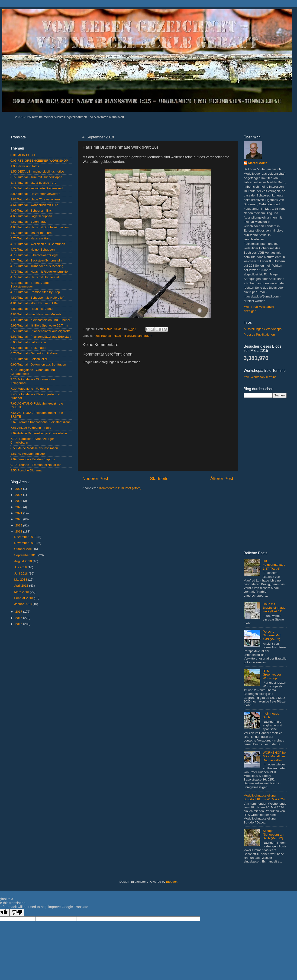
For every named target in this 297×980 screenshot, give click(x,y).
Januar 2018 (23, 604)
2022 (19, 507)
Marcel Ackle (258, 163)
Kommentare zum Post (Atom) (120, 488)
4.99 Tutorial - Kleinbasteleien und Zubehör (40, 320)
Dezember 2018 (26, 537)
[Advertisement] (41, 703)
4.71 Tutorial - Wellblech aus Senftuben (38, 244)
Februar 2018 (24, 598)
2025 (19, 495)
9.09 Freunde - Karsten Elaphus (33, 459)
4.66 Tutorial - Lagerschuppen (31, 216)
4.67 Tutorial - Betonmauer (29, 222)
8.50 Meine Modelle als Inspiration (34, 448)
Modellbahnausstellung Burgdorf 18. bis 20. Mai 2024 (264, 797)
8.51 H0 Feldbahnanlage (28, 454)
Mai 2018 (21, 580)
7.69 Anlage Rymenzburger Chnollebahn (39, 433)
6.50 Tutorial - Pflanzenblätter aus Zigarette (40, 331)
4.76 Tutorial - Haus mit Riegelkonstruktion (40, 272)
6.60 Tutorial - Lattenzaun (28, 342)
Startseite (159, 479)
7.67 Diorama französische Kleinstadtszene (41, 422)
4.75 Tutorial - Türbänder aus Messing (37, 266)
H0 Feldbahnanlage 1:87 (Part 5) (274, 565)
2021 (19, 513)
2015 (19, 624)
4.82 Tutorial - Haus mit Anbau (32, 309)
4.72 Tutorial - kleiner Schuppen (33, 250)
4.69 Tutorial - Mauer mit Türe (31, 233)
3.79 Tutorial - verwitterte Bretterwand (37, 188)
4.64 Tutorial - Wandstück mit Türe (34, 205)
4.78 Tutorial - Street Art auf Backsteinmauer (30, 285)
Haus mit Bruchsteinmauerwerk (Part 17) (274, 608)
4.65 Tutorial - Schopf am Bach (32, 211)
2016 (19, 618)
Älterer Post (222, 479)
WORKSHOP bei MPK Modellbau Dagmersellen (274, 756)
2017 (19, 612)
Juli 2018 (21, 567)
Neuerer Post (95, 479)
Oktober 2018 (24, 549)
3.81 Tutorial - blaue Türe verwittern (35, 199)
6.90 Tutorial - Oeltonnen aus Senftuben (38, 364)
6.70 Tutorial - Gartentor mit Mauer (34, 353)
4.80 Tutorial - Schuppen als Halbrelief (37, 298)
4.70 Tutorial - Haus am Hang (31, 238)
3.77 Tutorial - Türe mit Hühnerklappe (36, 177)
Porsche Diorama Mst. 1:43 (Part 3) (272, 635)
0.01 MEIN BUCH (23, 155)
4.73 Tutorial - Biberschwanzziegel (34, 255)
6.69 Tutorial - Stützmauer (28, 348)
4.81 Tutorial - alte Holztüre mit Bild (35, 303)
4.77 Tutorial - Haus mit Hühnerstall (35, 277)
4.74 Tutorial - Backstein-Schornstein (36, 260)
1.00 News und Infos (25, 166)
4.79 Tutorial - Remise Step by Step (35, 292)
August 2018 (23, 561)
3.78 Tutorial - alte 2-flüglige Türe (33, 183)
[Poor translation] (17, 913)
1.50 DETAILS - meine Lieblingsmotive (37, 171)
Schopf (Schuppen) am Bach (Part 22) (273, 835)
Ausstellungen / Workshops (263, 329)
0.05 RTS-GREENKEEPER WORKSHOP (39, 161)
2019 (19, 525)
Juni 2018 (21, 573)
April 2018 (22, 586)
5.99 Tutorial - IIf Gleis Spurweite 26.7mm (39, 325)
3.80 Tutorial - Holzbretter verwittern (35, 194)
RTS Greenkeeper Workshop (272, 675)
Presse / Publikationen (259, 335)
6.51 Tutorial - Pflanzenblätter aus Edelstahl (41, 337)
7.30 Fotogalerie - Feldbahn (30, 389)
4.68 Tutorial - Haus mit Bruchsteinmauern (123, 336)
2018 (19, 531)
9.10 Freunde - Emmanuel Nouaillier (36, 465)
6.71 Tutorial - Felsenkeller (29, 359)
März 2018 (22, 592)
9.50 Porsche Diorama (26, 470)
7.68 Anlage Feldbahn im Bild (31, 428)
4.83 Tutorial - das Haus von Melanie (36, 314)
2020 (19, 519)
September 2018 (26, 555)
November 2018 (26, 543)
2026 (19, 489)
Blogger (171, 882)
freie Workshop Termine (260, 377)
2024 (19, 501)
